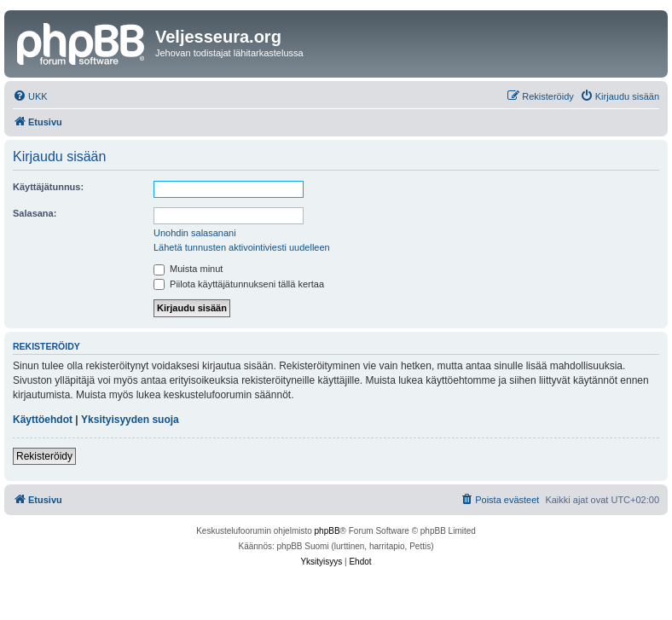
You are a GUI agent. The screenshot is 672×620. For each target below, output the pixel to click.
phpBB (327, 531)
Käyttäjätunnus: (48, 187)
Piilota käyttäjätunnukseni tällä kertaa (239, 284)
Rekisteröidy (44, 456)
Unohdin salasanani (195, 233)
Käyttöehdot (43, 420)
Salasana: (35, 213)
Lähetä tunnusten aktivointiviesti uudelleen (242, 247)
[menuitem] (30, 96)
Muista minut (188, 269)
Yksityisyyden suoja (130, 420)
